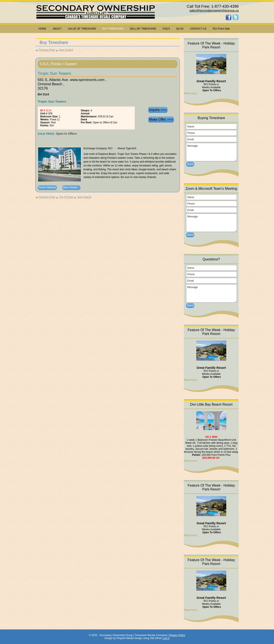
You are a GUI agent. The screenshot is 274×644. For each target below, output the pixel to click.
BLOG (180, 29)
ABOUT (57, 29)
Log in (166, 638)
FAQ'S (166, 29)
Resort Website (47, 188)
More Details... (71, 188)
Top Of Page (65, 197)
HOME (42, 29)
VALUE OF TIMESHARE (82, 29)
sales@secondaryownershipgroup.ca (214, 10)
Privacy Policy (177, 635)
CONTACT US (198, 29)
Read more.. (191, 93)
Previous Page (45, 50)
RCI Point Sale (221, 29)
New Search (64, 50)
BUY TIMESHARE (113, 29)
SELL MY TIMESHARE (143, 29)
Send (190, 164)
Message (211, 152)
